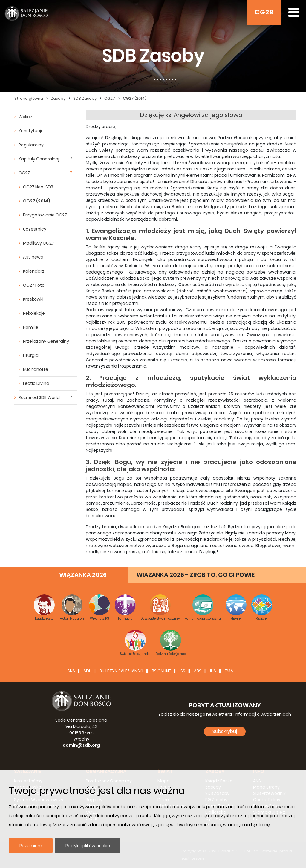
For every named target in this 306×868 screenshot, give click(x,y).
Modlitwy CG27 (39, 243)
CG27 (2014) (135, 98)
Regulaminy (31, 145)
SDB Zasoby (85, 98)
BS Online (161, 671)
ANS (71, 671)
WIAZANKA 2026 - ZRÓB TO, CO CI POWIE (196, 575)
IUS (213, 671)
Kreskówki (33, 299)
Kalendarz (34, 271)
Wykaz (26, 117)
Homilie (31, 327)
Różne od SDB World (39, 397)
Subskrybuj (225, 731)
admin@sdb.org (81, 745)
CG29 (264, 12)
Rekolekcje (34, 313)
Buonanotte (36, 369)
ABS (198, 671)
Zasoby (58, 98)
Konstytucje (31, 131)
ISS (182, 671)
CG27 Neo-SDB (38, 187)
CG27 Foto (34, 285)
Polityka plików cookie (88, 846)
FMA (229, 671)
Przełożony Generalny (46, 341)
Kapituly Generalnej (39, 159)
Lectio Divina (36, 383)
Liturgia (31, 355)
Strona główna (29, 98)
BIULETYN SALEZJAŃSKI (121, 671)
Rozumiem (31, 846)
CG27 (110, 98)
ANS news (33, 257)
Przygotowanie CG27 (45, 215)
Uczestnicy (35, 229)
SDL (87, 671)
